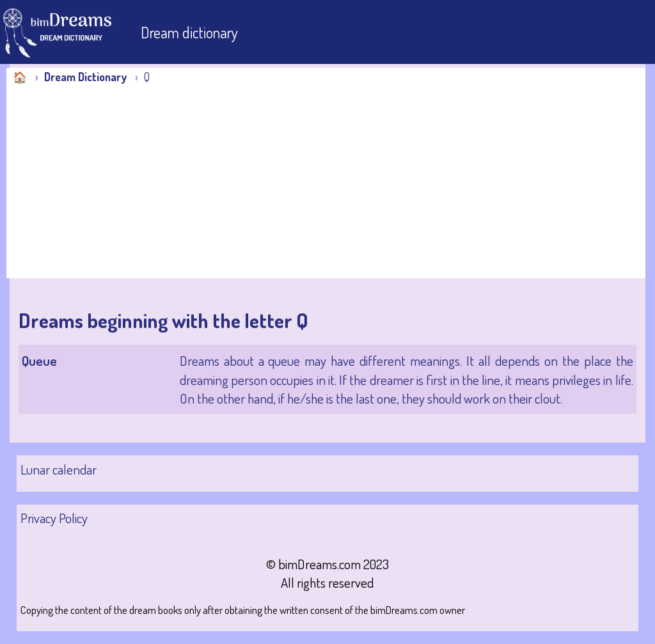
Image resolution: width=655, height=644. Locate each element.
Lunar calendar (59, 469)
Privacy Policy (54, 518)
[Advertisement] (329, 181)
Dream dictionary (189, 32)
